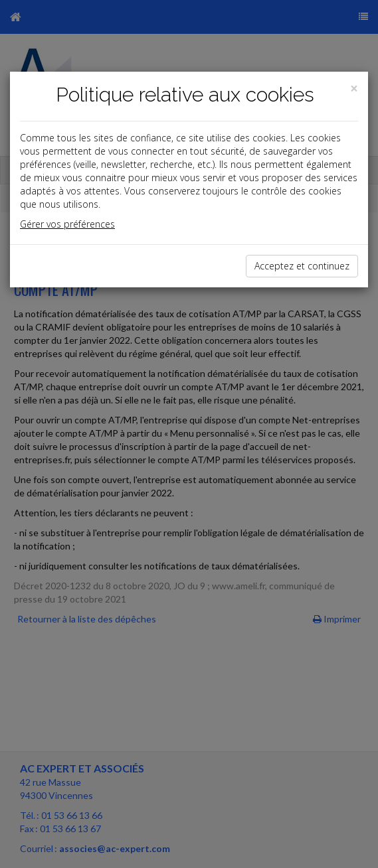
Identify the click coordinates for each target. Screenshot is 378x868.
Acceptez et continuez (302, 266)
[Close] (354, 89)
